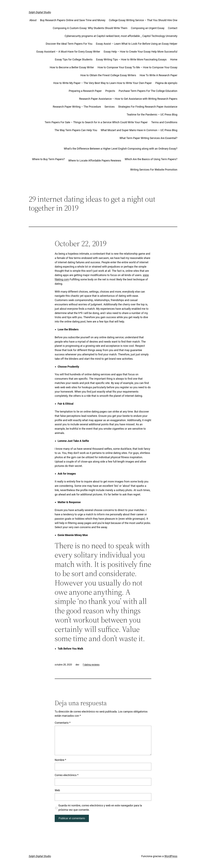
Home (174, 59)
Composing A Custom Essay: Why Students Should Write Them (90, 28)
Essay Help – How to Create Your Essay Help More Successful (141, 52)
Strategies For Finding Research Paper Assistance (148, 107)
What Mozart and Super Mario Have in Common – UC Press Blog (139, 130)
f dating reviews (91, 665)
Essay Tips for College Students (74, 59)
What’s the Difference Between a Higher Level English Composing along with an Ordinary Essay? (121, 149)
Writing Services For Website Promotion (154, 170)
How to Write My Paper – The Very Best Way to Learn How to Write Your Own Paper (103, 83)
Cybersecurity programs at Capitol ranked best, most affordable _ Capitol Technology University (121, 36)
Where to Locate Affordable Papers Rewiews (95, 160)
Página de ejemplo (166, 83)
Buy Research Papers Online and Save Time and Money (73, 20)
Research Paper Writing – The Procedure (77, 107)
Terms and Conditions (164, 122)
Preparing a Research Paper (85, 91)
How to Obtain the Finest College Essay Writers (108, 75)
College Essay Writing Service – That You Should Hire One (143, 20)
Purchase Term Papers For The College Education (148, 91)
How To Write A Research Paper (158, 75)
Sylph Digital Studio (40, 12)
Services (110, 107)
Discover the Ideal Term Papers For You (69, 44)
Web (57, 790)
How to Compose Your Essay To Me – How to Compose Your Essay (137, 67)
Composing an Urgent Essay (148, 28)
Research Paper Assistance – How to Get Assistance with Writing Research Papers (128, 99)
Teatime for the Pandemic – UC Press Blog (152, 115)
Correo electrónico (67, 775)
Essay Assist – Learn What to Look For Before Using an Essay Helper (137, 44)
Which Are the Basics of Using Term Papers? (151, 159)
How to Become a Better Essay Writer (72, 67)
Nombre (60, 760)
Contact (173, 28)
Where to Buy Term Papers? (48, 159)
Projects (110, 91)
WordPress (171, 856)
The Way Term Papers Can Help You (76, 130)
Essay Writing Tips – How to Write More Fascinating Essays (131, 59)
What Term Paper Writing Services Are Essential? (148, 138)
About (33, 20)
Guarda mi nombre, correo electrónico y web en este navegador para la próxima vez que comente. (100, 808)
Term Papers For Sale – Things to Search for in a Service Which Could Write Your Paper (96, 122)
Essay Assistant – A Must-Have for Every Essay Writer (68, 52)
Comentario (63, 723)
